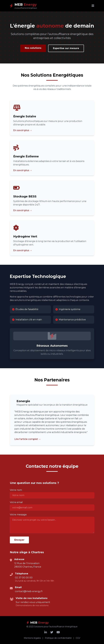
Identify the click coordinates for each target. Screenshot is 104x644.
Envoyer (19, 540)
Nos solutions (33, 48)
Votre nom (16, 490)
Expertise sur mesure (66, 48)
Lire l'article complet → (28, 439)
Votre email (16, 502)
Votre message (18, 515)
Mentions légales (32, 638)
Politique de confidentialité (58, 638)
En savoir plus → (23, 130)
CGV (78, 638)
